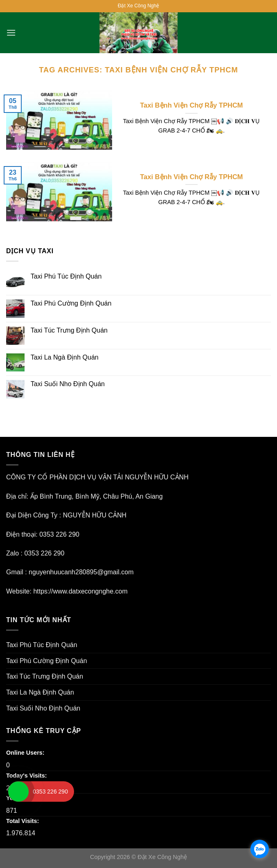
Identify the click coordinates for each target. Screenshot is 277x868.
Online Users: (26, 753)
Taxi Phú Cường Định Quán (71, 303)
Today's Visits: (27, 776)
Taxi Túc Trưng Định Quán (69, 330)
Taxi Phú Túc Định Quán (66, 276)
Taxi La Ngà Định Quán (65, 357)
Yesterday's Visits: (33, 798)
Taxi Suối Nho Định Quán (68, 384)
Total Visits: (23, 821)
